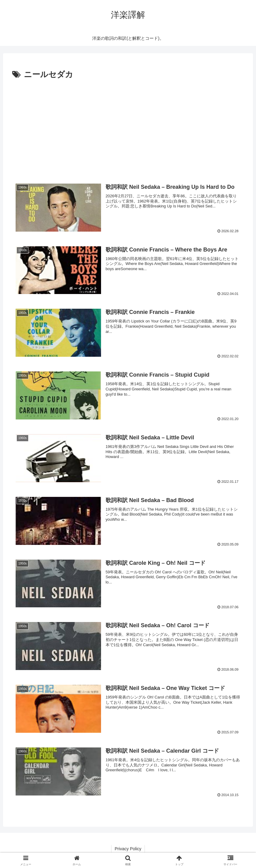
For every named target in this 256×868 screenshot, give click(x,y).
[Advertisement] (128, 128)
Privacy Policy (128, 849)
